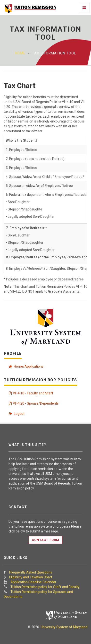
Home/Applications (26, 366)
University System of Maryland (64, 627)
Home (20, 53)
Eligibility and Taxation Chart (31, 577)
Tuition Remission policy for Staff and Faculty (45, 587)
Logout (17, 414)
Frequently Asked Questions (31, 572)
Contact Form (45, 540)
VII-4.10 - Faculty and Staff (31, 393)
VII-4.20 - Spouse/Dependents (34, 403)
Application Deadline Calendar (33, 582)
